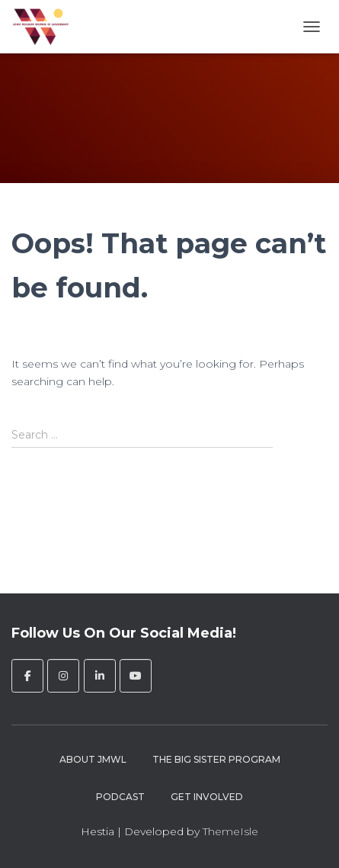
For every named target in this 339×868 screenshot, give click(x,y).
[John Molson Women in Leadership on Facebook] (27, 676)
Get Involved (207, 797)
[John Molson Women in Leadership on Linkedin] (100, 676)
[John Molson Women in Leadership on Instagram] (63, 676)
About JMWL (93, 759)
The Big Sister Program (216, 759)
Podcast (120, 797)
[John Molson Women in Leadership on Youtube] (136, 676)
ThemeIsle (230, 831)
